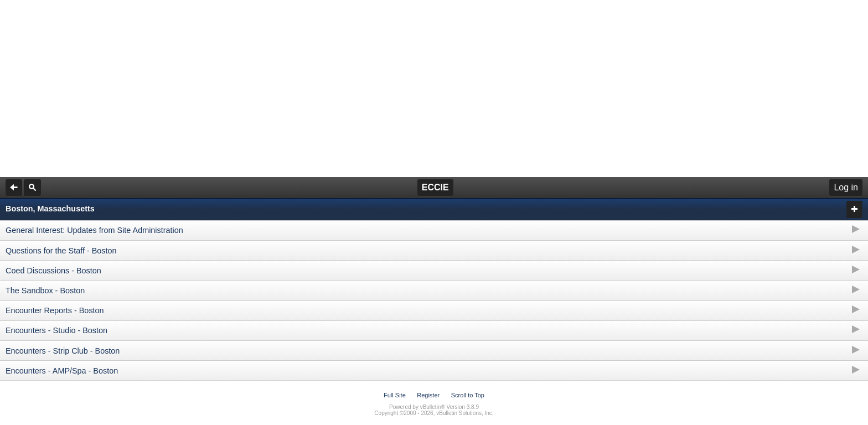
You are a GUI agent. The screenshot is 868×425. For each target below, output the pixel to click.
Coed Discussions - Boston (53, 271)
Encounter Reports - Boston (55, 310)
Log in (846, 187)
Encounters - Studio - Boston (56, 330)
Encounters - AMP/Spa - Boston (62, 371)
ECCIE (435, 187)
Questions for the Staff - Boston (61, 251)
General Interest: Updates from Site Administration (94, 230)
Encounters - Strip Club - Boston (63, 351)
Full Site (395, 395)
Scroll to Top (468, 395)
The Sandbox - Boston (45, 291)
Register (428, 395)
